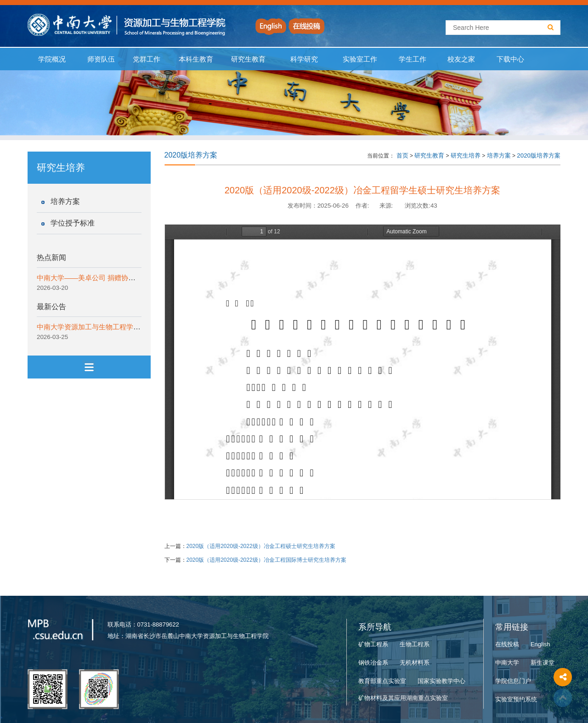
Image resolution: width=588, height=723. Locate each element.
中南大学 (507, 663)
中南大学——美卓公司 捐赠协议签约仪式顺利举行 (113, 278)
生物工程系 (415, 644)
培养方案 (65, 201)
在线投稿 (507, 644)
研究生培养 (466, 155)
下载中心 (511, 59)
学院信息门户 (513, 681)
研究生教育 (249, 59)
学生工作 (412, 59)
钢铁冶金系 (373, 663)
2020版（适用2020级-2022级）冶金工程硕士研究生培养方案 (261, 546)
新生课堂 (543, 663)
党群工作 (147, 59)
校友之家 (461, 59)
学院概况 (52, 59)
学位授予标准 (73, 223)
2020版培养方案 (539, 155)
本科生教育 (194, 59)
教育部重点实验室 (382, 681)
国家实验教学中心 (441, 681)
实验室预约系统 (516, 699)
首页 (402, 155)
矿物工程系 (373, 644)
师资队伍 (101, 59)
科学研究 (304, 59)
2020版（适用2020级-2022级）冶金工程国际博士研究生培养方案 (266, 560)
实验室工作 (360, 59)
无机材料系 (415, 663)
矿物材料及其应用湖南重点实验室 (403, 698)
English (540, 644)
